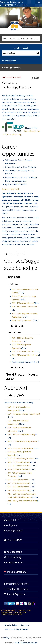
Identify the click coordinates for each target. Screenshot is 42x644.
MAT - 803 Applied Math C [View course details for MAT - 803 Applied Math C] (18, 487)
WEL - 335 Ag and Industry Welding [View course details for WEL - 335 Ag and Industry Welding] (22, 501)
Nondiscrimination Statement (17, 625)
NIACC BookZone (13, 552)
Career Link (10, 520)
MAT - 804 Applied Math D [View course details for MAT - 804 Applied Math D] (19, 490)
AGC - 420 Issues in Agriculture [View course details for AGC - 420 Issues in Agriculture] (20, 448)
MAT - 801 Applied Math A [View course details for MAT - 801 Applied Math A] (18, 480)
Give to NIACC (15, 540)
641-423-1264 (19, 614)
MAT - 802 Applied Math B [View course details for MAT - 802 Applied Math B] (18, 483)
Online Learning (13, 557)
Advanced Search (9, 61)
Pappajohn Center (14, 562)
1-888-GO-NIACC (7, 614)
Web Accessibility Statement (16, 629)
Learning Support (14, 531)
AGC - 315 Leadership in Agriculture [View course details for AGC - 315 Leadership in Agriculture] (22, 441)
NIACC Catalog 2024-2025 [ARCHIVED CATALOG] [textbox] (21, 39)
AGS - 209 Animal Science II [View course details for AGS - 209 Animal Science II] (23, 352)
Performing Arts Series (16, 584)
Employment (11, 525)
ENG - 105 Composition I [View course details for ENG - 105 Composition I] (22, 320)
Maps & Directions (17, 572)
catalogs (7, 638)
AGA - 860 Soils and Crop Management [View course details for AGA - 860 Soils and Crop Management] (24, 414)
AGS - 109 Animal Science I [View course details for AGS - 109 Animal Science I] (23, 303)
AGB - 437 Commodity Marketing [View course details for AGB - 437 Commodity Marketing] (21, 434)
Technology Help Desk (16, 589)
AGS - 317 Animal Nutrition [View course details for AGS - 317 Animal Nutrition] (19, 462)
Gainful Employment (10, 189)
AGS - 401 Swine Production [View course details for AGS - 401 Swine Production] (19, 466)
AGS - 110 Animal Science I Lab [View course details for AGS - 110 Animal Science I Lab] (25, 307)
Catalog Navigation (12, 68)
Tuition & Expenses (15, 594)
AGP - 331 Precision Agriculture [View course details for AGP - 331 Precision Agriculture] (21, 459)
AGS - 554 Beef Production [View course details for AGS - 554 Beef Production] (19, 469)
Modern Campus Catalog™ (26, 643)
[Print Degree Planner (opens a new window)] (33, 78)
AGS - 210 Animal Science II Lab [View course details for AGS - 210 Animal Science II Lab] (25, 355)
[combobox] (21, 39)
